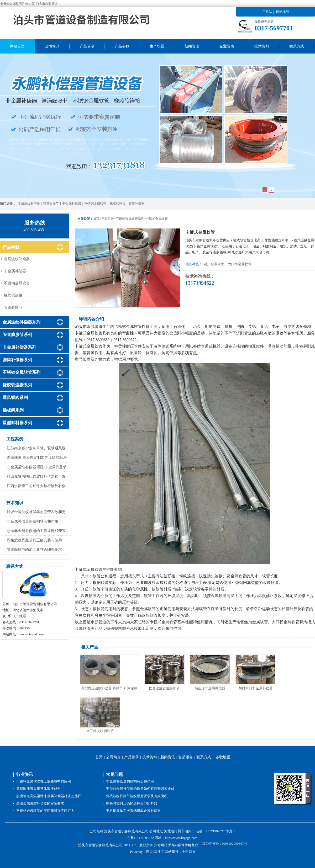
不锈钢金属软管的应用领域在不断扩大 (45, 811)
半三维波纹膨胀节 (100, 731)
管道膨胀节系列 (17, 335)
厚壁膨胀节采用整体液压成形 (38, 789)
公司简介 (52, 46)
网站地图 (282, 12)
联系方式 (297, 46)
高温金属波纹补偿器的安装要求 (40, 803)
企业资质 (227, 46)
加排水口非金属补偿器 (256, 688)
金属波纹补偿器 (29, 204)
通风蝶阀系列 (15, 398)
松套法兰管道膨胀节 (164, 688)
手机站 (267, 12)
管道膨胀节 (51, 204)
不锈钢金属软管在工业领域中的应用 (44, 781)
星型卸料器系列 (17, 423)
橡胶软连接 (118, 204)
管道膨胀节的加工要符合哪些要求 (34, 550)
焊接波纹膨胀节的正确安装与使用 (34, 540)
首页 (99, 757)
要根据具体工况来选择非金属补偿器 (133, 811)
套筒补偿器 (136, 204)
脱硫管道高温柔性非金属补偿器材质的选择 (49, 796)
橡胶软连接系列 (17, 385)
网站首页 (17, 46)
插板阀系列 (13, 410)
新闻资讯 (192, 46)
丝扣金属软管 (214, 264)
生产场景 (157, 46)
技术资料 (262, 46)
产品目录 (87, 46)
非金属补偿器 (72, 204)
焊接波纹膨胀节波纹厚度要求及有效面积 (137, 796)
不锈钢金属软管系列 (130, 219)
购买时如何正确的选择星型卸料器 (132, 803)
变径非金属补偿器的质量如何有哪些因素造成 (140, 789)
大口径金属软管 (240, 264)
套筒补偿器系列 (17, 360)
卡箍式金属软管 (157, 219)
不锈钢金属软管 (95, 204)
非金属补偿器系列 (19, 347)
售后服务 (186, 757)
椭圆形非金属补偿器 (210, 688)
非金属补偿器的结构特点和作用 (33, 521)
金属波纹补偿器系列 (22, 322)
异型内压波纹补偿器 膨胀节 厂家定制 (109, 688)
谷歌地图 (223, 757)
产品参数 (122, 46)
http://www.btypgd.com (181, 838)
